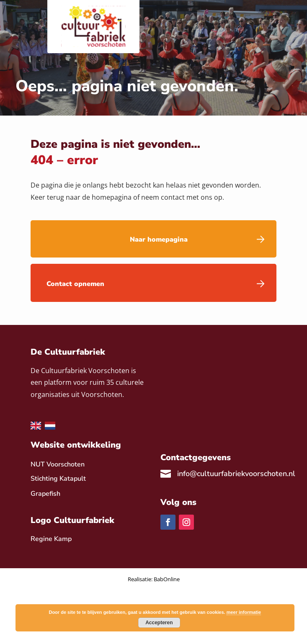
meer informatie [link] (244, 612)
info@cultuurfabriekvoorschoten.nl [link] (236, 474)
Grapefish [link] (45, 494)
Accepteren (159, 623)
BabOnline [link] (167, 579)
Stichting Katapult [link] (58, 479)
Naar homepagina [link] (159, 240)
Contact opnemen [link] (75, 284)
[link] (51, 539)
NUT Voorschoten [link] (58, 464)
